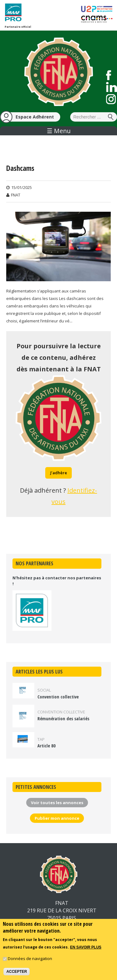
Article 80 (46, 746)
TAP (41, 739)
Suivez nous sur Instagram (111, 99)
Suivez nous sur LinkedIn (112, 87)
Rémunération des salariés (63, 719)
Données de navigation (30, 961)
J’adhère (59, 473)
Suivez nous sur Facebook (109, 75)
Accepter (17, 974)
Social (44, 690)
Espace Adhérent (35, 117)
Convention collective (58, 697)
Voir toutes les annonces (57, 803)
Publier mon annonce (57, 818)
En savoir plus (85, 950)
